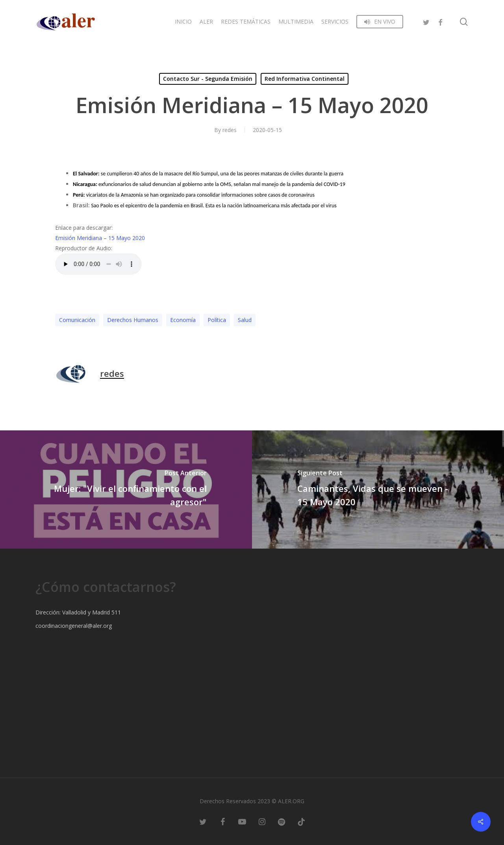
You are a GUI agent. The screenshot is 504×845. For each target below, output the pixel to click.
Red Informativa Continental (305, 79)
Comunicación (77, 320)
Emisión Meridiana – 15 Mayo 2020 (100, 238)
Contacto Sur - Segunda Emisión (208, 79)
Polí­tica (217, 320)
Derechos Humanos (133, 320)
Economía (183, 320)
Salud (245, 320)
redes (230, 130)
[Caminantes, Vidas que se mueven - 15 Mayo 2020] (378, 490)
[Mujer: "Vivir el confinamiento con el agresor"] (126, 490)
